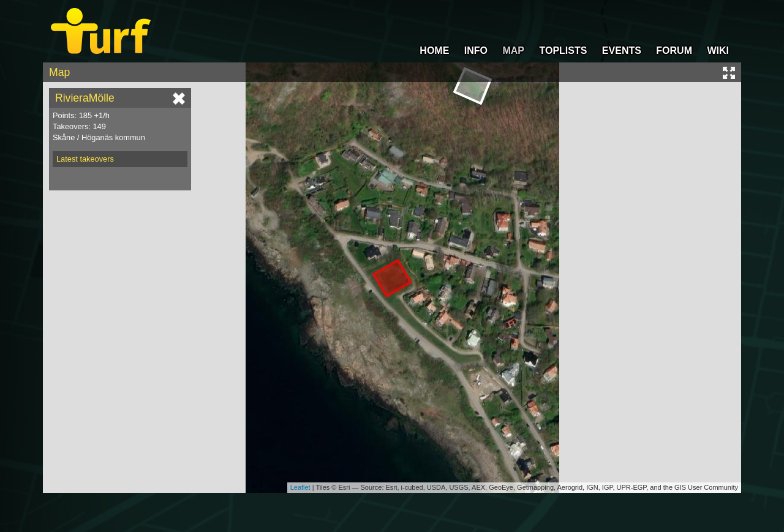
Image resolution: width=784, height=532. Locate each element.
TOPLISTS (563, 51)
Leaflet (300, 487)
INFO (476, 51)
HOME (434, 51)
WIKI (718, 51)
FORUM (674, 51)
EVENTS (622, 51)
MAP (513, 51)
